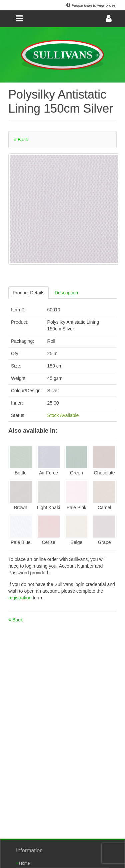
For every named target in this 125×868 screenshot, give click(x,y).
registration (20, 598)
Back (21, 140)
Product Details (28, 293)
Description (66, 293)
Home (23, 863)
